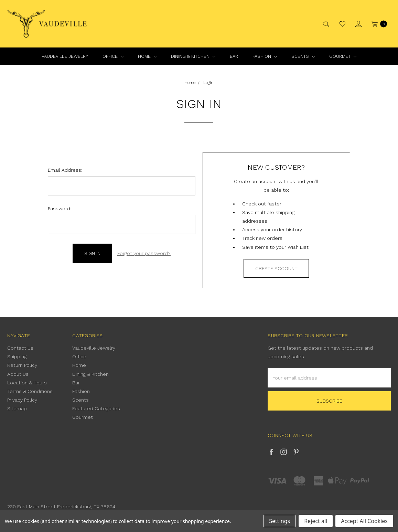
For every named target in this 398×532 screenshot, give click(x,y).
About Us (18, 374)
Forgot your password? (144, 253)
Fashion (265, 56)
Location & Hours (27, 383)
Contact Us (20, 348)
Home (147, 56)
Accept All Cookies (364, 521)
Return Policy (22, 365)
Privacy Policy (22, 400)
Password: (60, 209)
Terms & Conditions (30, 391)
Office (113, 56)
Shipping (17, 357)
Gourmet (343, 56)
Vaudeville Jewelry (65, 56)
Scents (303, 56)
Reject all (316, 521)
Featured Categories (96, 408)
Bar (234, 56)
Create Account (276, 268)
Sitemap (17, 408)
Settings (279, 521)
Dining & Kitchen (193, 56)
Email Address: (65, 170)
